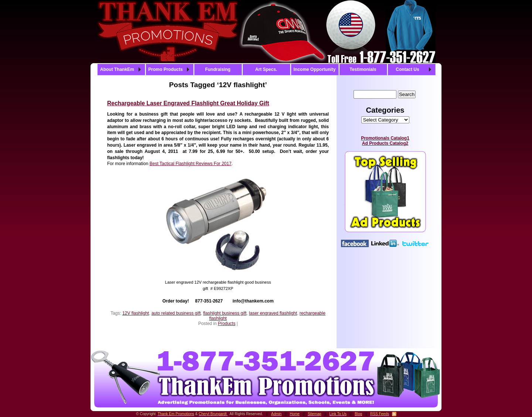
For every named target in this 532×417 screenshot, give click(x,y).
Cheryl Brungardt (213, 414)
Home (295, 414)
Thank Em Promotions (176, 414)
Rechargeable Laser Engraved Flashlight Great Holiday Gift (188, 103)
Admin (276, 414)
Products (227, 324)
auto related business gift (176, 313)
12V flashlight (136, 313)
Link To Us (338, 414)
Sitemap (315, 414)
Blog (358, 414)
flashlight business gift (225, 313)
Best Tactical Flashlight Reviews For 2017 (191, 164)
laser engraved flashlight (273, 313)
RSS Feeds (380, 414)
